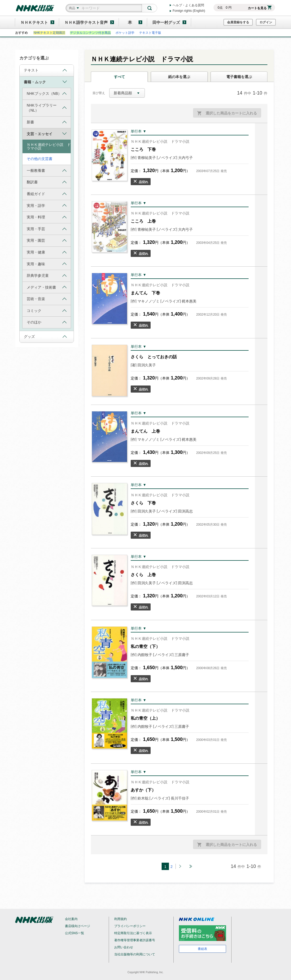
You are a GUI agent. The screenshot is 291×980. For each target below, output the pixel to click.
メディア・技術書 (47, 287)
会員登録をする (238, 22)
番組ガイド (47, 194)
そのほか (47, 322)
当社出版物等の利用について (135, 954)
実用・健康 (47, 252)
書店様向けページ (78, 926)
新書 (47, 122)
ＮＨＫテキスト (34, 22)
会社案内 (71, 919)
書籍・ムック (45, 82)
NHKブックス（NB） (47, 94)
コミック (47, 311)
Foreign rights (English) (189, 11)
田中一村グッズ (166, 22)
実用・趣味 (47, 264)
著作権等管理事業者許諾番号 (135, 940)
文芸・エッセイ (47, 134)
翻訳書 (47, 182)
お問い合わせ (124, 947)
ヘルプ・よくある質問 (188, 5)
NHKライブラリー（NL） (47, 108)
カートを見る (260, 8)
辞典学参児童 (47, 276)
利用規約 (120, 919)
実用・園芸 (47, 241)
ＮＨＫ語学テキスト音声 (86, 22)
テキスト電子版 (150, 33)
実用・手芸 (47, 229)
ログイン (266, 22)
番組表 (202, 949)
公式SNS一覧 (75, 933)
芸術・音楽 (47, 299)
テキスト (45, 70)
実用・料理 (47, 217)
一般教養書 (47, 171)
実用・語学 (47, 205)
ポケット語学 (125, 33)
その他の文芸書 (40, 159)
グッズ (45, 337)
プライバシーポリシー (130, 926)
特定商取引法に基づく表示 (133, 933)
